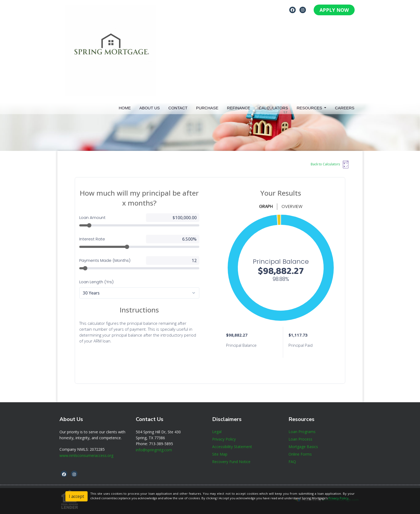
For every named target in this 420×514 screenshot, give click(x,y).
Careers (345, 108)
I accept (76, 496)
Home (125, 108)
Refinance (239, 108)
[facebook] (292, 10)
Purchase (207, 108)
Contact (178, 108)
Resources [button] (310, 108)
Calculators (273, 108)
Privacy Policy (338, 498)
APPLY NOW (334, 10)
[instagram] (303, 10)
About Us (149, 108)
